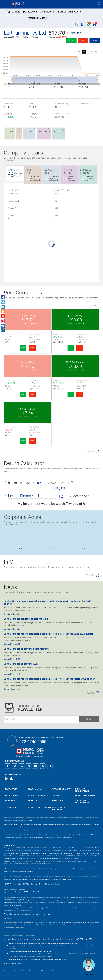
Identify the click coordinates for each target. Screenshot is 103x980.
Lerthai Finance (28, 316)
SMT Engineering (75, 362)
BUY (23, 348)
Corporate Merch (28, 362)
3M (92, 52)
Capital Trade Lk (28, 409)
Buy (71, 41)
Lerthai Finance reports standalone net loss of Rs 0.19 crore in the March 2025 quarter (49, 679)
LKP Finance (75, 316)
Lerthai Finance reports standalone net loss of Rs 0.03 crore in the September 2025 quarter (48, 603)
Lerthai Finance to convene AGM (21, 664)
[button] (77, 33)
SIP (95, 41)
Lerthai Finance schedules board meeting (26, 619)
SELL (32, 348)
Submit (89, 719)
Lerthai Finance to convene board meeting (26, 649)
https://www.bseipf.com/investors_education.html (17, 930)
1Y (96, 52)
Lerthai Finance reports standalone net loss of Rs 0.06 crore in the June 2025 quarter (48, 634)
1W (88, 52)
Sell (83, 41)
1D (84, 52)
